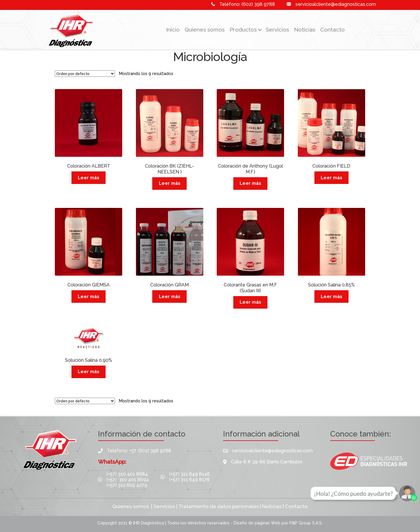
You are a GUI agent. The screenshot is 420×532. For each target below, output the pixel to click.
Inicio (173, 29)
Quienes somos (205, 29)
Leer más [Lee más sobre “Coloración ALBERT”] (89, 178)
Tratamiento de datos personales (219, 506)
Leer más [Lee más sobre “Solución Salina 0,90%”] (89, 372)
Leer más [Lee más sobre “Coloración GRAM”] (170, 297)
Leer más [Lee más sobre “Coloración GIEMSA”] (89, 297)
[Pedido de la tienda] (85, 74)
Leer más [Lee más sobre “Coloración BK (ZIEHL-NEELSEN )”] (170, 183)
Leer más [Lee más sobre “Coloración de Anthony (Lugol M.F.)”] (250, 183)
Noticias (305, 29)
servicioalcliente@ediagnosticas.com (336, 4)
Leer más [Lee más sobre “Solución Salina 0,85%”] (331, 297)
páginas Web (268, 523)
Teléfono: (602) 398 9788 (247, 4)
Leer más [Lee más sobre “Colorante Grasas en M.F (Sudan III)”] (250, 302)
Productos (243, 29)
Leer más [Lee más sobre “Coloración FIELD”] (331, 178)
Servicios (277, 29)
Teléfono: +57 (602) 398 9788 (139, 451)
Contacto (332, 29)
